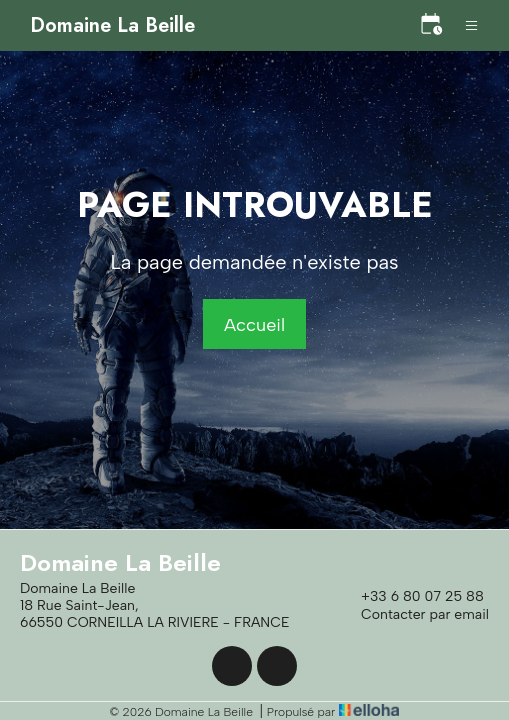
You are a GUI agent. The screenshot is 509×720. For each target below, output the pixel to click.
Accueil (254, 325)
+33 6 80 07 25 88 (411, 597)
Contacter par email (413, 615)
